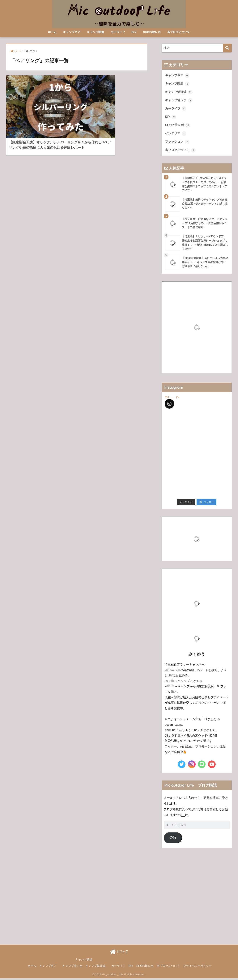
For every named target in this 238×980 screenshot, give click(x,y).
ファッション (177, 143)
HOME (119, 954)
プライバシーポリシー (198, 968)
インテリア (176, 135)
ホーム (52, 32)
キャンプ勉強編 (179, 93)
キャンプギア (72, 32)
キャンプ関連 (96, 32)
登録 (173, 839)
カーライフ (118, 32)
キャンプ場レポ (179, 101)
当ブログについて (179, 32)
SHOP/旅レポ (152, 32)
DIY (134, 32)
